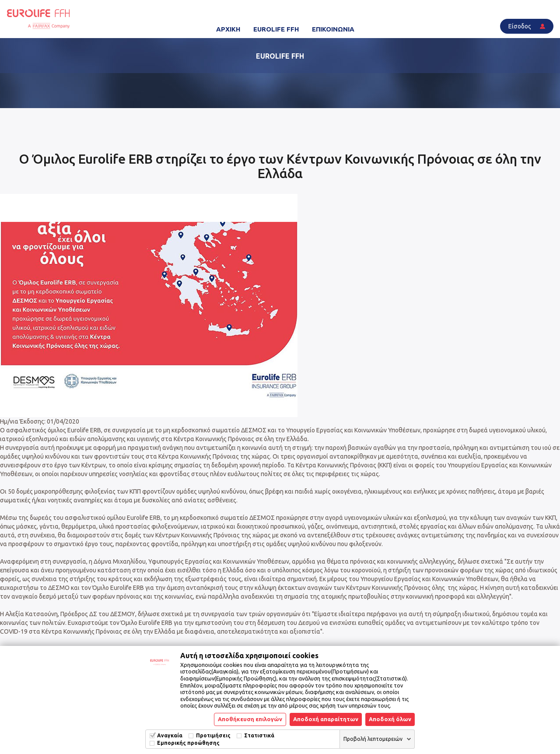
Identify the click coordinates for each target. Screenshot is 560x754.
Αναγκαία (170, 735)
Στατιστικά (259, 735)
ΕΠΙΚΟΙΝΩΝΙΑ (333, 29)
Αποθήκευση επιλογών (250, 719)
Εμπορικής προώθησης (188, 743)
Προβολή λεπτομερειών (373, 739)
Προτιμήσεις (213, 735)
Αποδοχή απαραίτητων (326, 719)
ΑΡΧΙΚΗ (228, 29)
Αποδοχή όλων (390, 719)
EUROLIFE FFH (276, 29)
